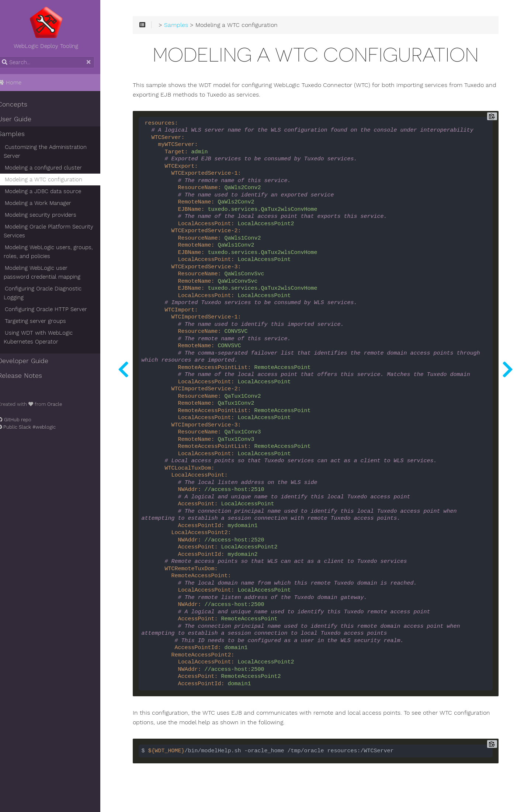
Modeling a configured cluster (51, 168)
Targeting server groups (44, 321)
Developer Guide (31, 361)
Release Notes (28, 376)
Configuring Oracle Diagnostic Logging (51, 293)
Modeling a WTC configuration (52, 180)
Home (18, 83)
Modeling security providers (49, 215)
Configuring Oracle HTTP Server (54, 309)
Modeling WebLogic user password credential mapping (57, 272)
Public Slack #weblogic (35, 427)
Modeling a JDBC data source (51, 191)
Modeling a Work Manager (46, 203)
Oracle (63, 404)
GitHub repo (23, 420)
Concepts (21, 104)
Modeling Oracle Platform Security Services (57, 231)
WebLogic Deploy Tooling (55, 28)
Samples (19, 134)
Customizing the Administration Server (53, 151)
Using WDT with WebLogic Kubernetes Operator (46, 337)
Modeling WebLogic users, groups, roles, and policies (56, 252)
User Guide (23, 119)
